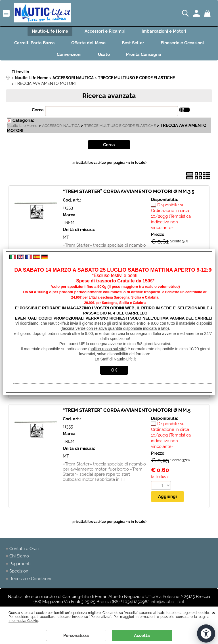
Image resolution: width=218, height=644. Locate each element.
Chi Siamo (19, 557)
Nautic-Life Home (49, 32)
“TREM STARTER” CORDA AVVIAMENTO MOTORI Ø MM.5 (127, 412)
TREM (69, 224)
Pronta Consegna (144, 56)
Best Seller (134, 44)
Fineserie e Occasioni (183, 44)
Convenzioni (69, 56)
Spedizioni (19, 572)
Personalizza (76, 635)
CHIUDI (214, 612)
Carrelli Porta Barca (34, 44)
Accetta (142, 635)
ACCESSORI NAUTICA (61, 127)
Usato (104, 56)
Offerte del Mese (88, 44)
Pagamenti (20, 565)
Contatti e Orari (24, 550)
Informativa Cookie (23, 621)
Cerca (38, 111)
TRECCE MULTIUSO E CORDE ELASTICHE (120, 127)
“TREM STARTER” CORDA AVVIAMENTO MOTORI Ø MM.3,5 (128, 193)
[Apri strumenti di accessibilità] (206, 633)
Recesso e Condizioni (30, 580)
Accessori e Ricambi (105, 32)
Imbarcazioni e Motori (165, 32)
